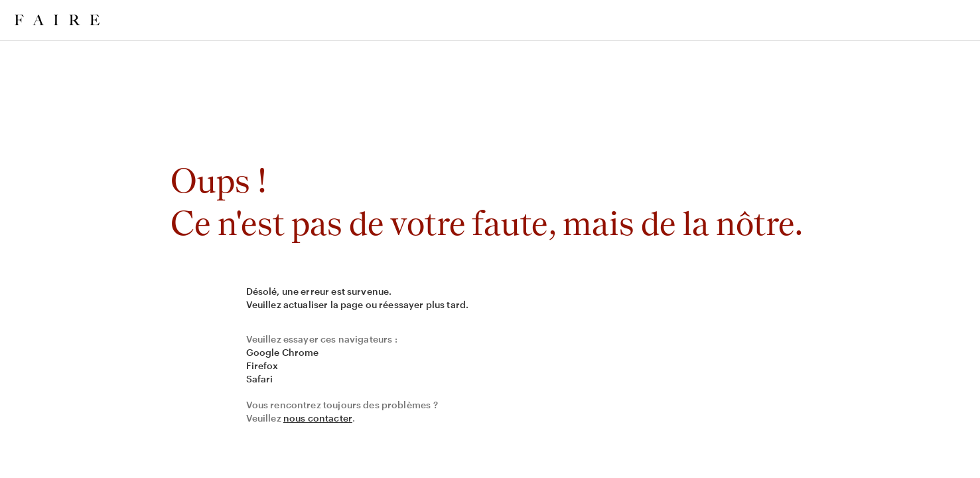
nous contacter (318, 418)
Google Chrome (283, 352)
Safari (260, 379)
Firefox (262, 365)
